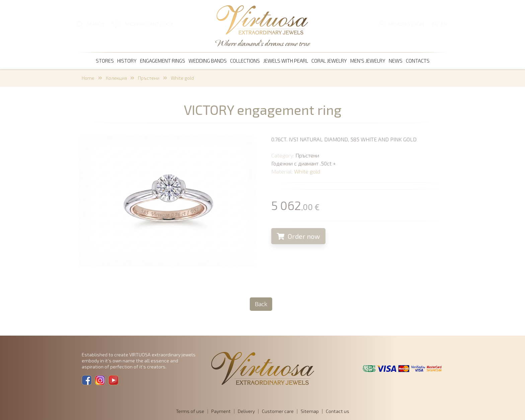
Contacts (418, 61)
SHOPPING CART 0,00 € (149, 24)
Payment (221, 411)
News (396, 61)
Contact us (337, 411)
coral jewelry (329, 61)
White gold (182, 78)
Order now (304, 236)
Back (261, 304)
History (127, 61)
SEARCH (95, 24)
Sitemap (310, 411)
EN (444, 24)
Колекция (116, 78)
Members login (406, 24)
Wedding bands (208, 61)
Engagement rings (163, 61)
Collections (245, 61)
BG (435, 24)
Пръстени (149, 78)
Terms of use (190, 411)
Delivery (246, 411)
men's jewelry (368, 61)
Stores (105, 61)
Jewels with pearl (286, 61)
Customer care (278, 411)
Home (88, 78)
